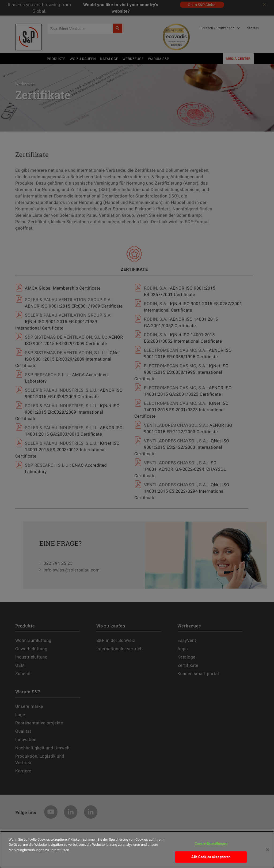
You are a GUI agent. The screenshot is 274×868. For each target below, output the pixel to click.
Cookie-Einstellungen (211, 846)
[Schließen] (268, 853)
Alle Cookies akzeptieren (211, 860)
